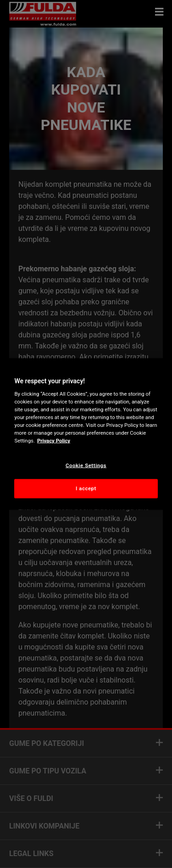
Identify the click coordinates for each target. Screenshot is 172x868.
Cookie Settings (86, 465)
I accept (86, 488)
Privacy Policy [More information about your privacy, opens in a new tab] (54, 441)
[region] (86, 434)
